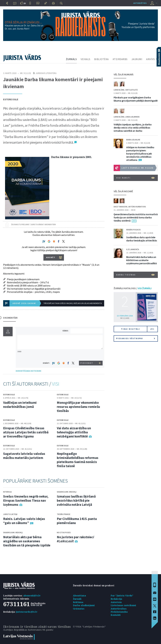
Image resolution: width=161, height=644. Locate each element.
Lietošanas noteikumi (123, 605)
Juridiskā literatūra (46, 73)
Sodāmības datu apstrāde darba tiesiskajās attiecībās (142, 239)
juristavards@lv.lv (27, 612)
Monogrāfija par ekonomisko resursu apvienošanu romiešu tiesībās (78, 407)
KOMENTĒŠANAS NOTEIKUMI (28, 371)
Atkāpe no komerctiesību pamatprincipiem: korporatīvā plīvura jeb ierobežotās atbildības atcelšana (140, 154)
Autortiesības (119, 609)
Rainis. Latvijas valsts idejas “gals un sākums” (24, 521)
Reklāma (78, 602)
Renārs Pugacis (133, 230)
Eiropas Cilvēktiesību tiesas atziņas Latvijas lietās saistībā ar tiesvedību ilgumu (26, 432)
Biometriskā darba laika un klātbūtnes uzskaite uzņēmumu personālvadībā (142, 260)
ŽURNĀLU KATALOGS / (133, 288)
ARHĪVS (150, 59)
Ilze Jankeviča (133, 249)
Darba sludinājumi (84, 605)
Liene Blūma (119, 90)
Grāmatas (79, 609)
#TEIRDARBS (120, 59)
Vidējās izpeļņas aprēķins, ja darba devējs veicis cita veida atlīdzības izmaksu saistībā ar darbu (133, 128)
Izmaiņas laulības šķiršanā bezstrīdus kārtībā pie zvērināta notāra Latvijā (76, 500)
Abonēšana (79, 596)
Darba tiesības (136, 275)
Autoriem (116, 602)
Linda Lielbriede (132, 117)
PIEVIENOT (87, 363)
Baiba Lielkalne (133, 140)
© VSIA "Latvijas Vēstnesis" (89, 627)
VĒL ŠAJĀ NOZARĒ (123, 191)
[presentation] (87, 355)
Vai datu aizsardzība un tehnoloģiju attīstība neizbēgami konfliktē (74, 432)
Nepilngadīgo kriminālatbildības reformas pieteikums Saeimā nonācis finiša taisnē (78, 460)
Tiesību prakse (64, 514)
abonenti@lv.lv (32, 596)
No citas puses (64, 532)
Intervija (7, 492)
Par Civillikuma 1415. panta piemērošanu (77, 521)
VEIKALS (85, 59)
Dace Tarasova (121, 207)
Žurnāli (77, 599)
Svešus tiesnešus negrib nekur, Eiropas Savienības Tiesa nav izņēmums (26, 500)
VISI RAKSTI (136, 178)
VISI (56, 384)
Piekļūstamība (119, 612)
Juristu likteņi (10, 514)
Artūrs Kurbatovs (137, 207)
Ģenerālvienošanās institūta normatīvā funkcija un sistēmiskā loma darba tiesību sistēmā (136, 217)
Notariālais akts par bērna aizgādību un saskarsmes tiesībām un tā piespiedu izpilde (27, 541)
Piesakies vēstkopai (136, 338)
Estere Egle (11, 99)
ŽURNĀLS (71, 59)
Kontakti (116, 615)
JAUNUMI (137, 59)
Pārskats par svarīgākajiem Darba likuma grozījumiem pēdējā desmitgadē (136, 99)
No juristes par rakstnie (75, 539)
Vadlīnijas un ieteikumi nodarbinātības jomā (20, 405)
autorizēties (140, 3)
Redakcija (116, 599)
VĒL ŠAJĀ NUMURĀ (124, 74)
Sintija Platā (131, 90)
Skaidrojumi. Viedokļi (13, 532)
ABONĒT (51, 257)
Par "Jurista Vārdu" (122, 596)
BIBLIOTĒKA (101, 59)
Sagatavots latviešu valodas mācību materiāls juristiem (24, 456)
